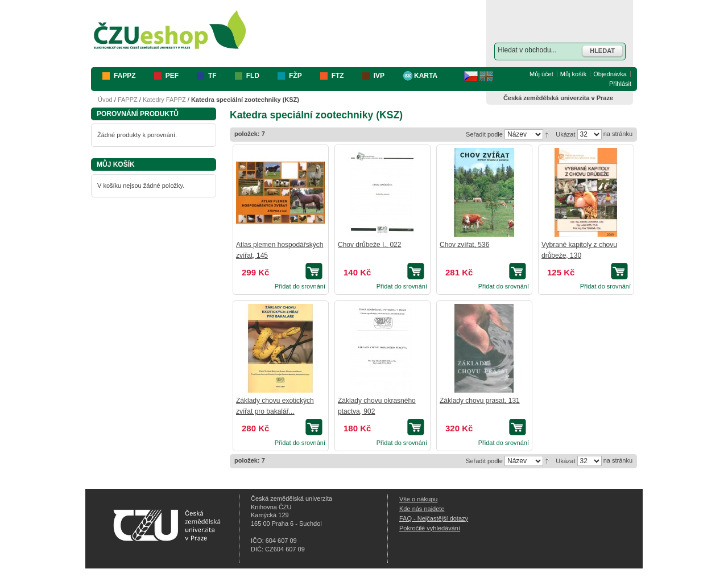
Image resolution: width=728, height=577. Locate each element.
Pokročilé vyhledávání (430, 528)
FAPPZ (128, 100)
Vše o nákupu (418, 499)
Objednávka (610, 74)
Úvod (105, 100)
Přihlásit (620, 84)
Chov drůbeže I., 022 (369, 245)
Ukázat (565, 134)
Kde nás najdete (422, 509)
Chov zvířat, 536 (464, 245)
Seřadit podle (484, 134)
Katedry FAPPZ (164, 100)
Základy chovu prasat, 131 (480, 401)
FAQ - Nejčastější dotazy (434, 518)
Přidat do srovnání (300, 286)
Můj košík (573, 74)
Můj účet (541, 74)
